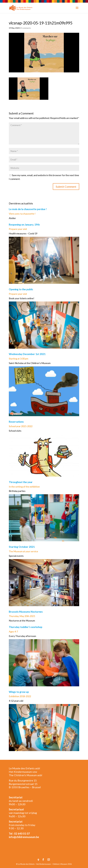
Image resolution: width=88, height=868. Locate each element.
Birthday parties (17, 491)
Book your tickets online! (22, 298)
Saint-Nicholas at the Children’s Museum (30, 363)
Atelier (12, 218)
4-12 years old (16, 701)
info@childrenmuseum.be (24, 837)
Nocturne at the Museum (22, 621)
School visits (15, 431)
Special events (16, 556)
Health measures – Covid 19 (23, 233)
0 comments (26, 28)
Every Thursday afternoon (22, 636)
